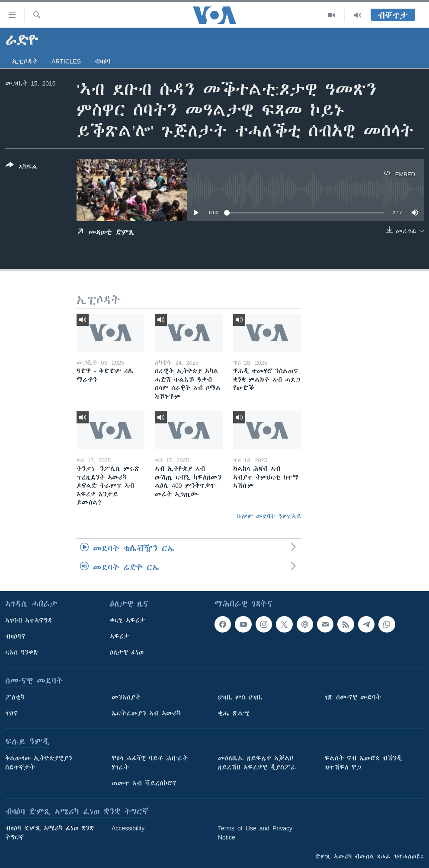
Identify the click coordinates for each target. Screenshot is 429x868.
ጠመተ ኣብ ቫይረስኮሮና (144, 783)
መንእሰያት (126, 697)
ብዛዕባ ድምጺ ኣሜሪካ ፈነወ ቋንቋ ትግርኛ (50, 833)
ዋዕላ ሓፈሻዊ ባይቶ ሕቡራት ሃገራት (150, 763)
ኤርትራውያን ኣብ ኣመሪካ (146, 713)
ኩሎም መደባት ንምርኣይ (269, 516)
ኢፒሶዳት (25, 61)
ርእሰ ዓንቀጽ (22, 652)
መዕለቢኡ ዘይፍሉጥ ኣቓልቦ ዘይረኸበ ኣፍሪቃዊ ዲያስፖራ (257, 763)
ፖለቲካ (15, 697)
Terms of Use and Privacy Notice (255, 833)
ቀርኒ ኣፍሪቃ (127, 620)
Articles (66, 61)
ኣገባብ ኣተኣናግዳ (29, 620)
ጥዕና (11, 713)
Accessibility (128, 828)
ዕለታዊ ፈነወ (127, 652)
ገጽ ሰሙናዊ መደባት (353, 697)
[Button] (21, 168)
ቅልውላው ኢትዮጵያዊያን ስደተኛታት (39, 763)
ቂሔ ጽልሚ (234, 713)
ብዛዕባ (103, 61)
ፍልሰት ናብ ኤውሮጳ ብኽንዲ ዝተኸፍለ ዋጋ (363, 763)
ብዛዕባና (15, 636)
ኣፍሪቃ (119, 636)
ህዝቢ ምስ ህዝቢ (240, 697)
